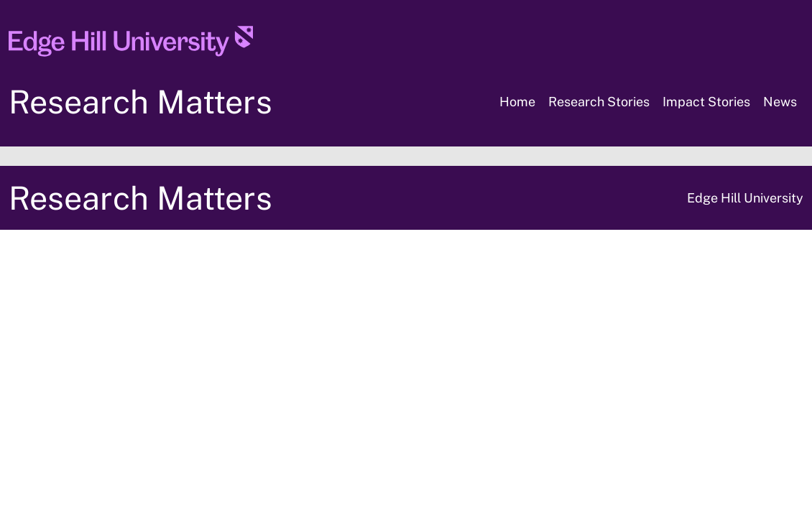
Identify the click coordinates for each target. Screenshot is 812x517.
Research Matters (140, 102)
